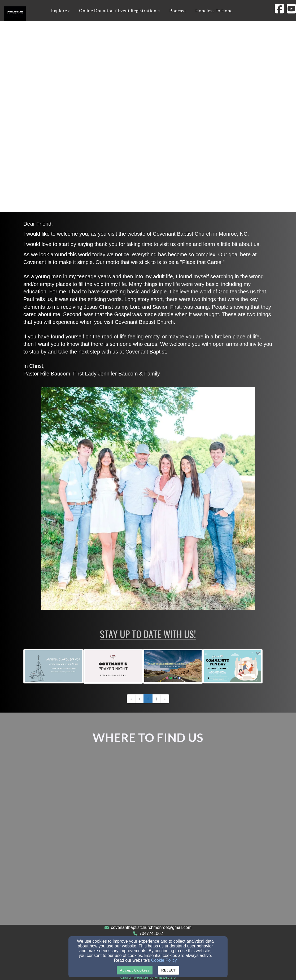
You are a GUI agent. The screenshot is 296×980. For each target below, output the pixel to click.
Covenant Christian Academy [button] (91, 32)
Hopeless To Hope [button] (214, 11)
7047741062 (151, 934)
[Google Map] (148, 839)
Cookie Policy (164, 960)
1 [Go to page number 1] (148, 699)
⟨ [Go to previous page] (140, 699)
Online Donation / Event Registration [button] (120, 11)
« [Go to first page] (131, 699)
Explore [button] (60, 11)
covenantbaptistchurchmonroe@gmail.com (151, 927)
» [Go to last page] (165, 699)
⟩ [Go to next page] (156, 699)
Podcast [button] (178, 11)
